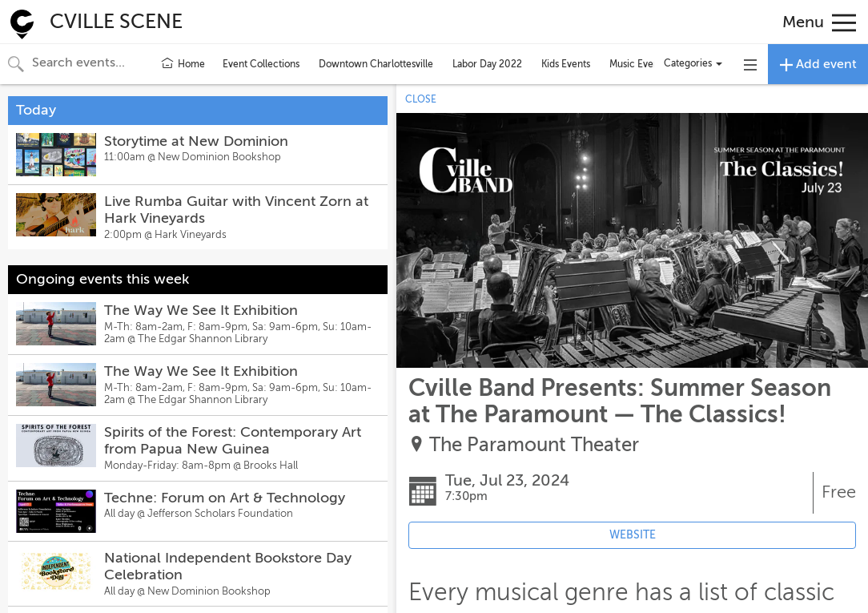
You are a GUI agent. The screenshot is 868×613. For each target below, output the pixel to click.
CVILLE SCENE (116, 22)
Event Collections (261, 64)
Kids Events (566, 64)
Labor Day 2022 (487, 64)
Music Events (638, 64)
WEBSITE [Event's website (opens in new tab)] (633, 535)
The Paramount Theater (534, 445)
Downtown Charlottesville (376, 64)
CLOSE (421, 99)
